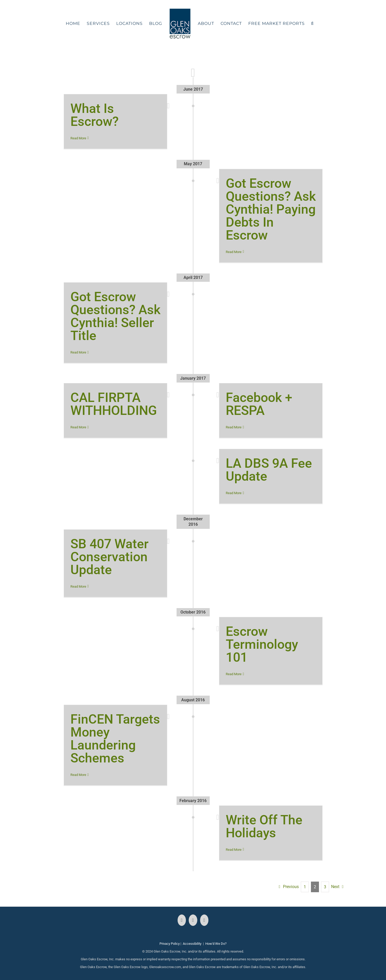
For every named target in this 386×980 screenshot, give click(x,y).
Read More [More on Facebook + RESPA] (234, 427)
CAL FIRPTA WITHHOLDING (114, 404)
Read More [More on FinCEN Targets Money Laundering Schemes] (78, 775)
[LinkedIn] (204, 920)
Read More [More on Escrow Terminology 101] (234, 674)
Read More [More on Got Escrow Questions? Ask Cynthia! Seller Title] (78, 352)
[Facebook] (182, 920)
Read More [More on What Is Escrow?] (78, 138)
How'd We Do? (216, 944)
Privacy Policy (170, 944)
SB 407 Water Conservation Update (110, 557)
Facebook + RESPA (259, 404)
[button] (312, 24)
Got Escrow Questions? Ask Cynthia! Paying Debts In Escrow (271, 209)
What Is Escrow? (94, 115)
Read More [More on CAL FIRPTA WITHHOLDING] (78, 427)
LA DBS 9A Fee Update (269, 470)
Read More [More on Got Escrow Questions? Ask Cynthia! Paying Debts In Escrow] (234, 252)
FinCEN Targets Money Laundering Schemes (115, 739)
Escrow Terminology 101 (262, 644)
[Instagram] (193, 920)
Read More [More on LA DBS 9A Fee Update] (234, 493)
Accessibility (192, 944)
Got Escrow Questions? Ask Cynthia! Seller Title (115, 316)
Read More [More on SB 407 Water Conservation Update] (78, 586)
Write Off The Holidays (264, 826)
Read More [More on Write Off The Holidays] (234, 850)
